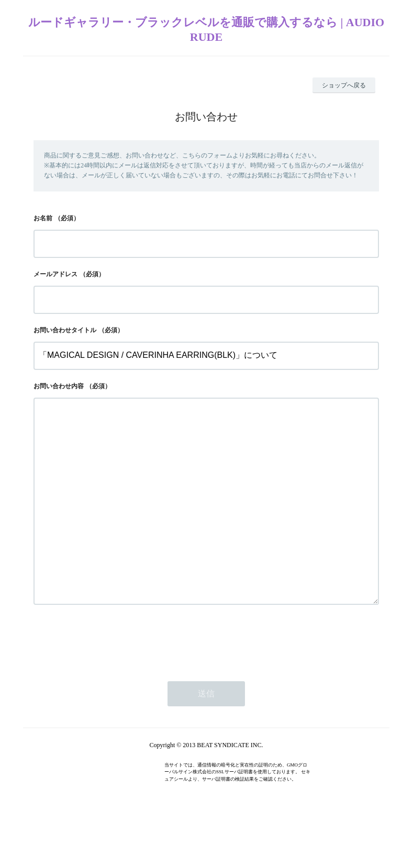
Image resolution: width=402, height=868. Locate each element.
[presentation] (113, 682)
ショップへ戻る (344, 85)
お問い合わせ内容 (59, 386)
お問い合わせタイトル (65, 330)
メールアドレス (55, 274)
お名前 (43, 218)
